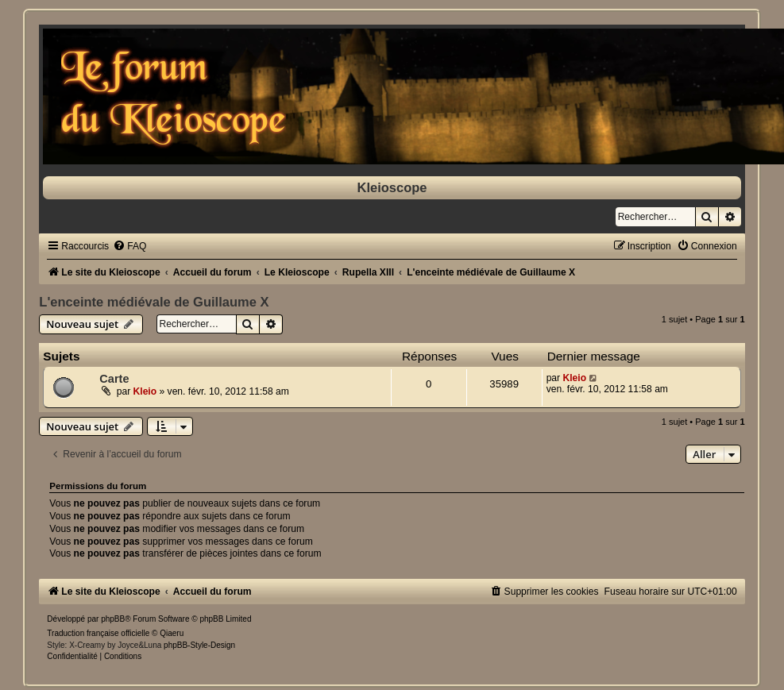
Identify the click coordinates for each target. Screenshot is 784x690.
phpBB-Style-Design (199, 645)
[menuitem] (129, 246)
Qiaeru (172, 633)
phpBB (113, 619)
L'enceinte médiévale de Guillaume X (154, 302)
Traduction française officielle (98, 633)
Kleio (145, 391)
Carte (114, 379)
